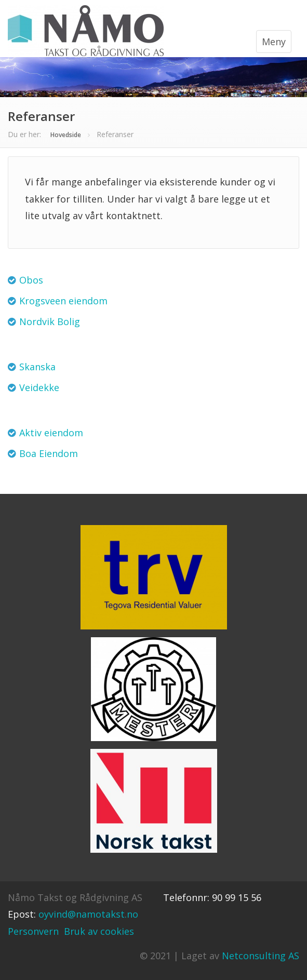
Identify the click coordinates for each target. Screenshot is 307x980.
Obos (31, 280)
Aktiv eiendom (51, 433)
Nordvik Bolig (50, 321)
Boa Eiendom (49, 453)
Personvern (33, 931)
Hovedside (66, 135)
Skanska (37, 367)
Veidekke (39, 387)
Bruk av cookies (99, 931)
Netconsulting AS (261, 956)
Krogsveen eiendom (63, 301)
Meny (274, 42)
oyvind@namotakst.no (88, 914)
